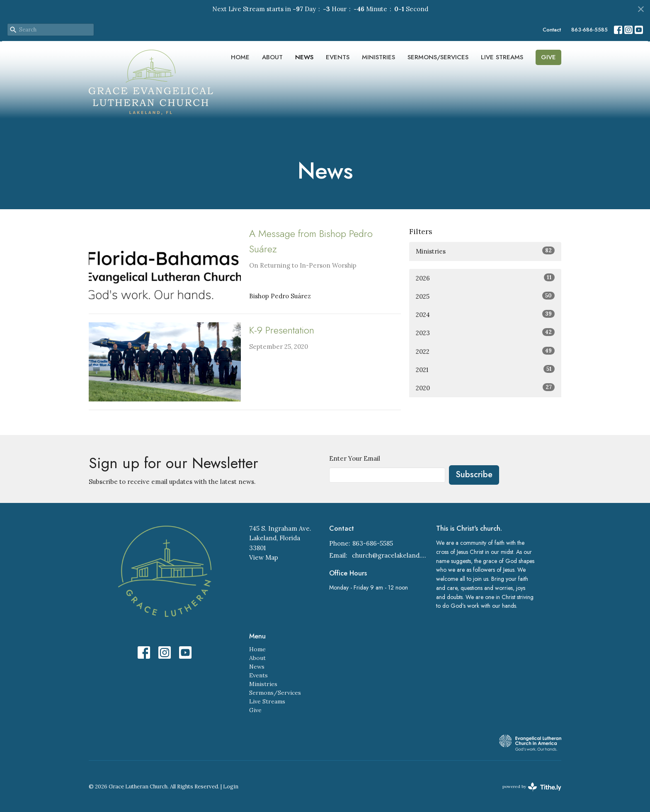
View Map (264, 557)
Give (548, 57)
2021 (485, 369)
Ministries (378, 57)
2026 (485, 278)
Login (231, 787)
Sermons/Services (438, 57)
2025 (485, 296)
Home (240, 57)
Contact (552, 30)
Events (338, 57)
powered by (532, 787)
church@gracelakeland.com (390, 555)
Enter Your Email (355, 458)
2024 (485, 314)
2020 (485, 388)
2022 (485, 351)
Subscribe (474, 475)
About (272, 57)
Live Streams (502, 57)
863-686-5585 (589, 30)
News (304, 57)
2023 (485, 332)
